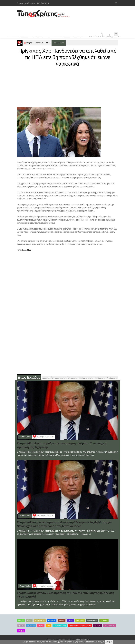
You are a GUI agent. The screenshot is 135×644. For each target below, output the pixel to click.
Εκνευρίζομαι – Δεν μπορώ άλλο (80, 626)
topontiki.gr (27, 250)
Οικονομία (52, 620)
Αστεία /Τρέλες (110, 626)
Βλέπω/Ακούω (40, 620)
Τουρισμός (31, 626)
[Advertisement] (68, 25)
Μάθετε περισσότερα (95, 642)
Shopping (21, 631)
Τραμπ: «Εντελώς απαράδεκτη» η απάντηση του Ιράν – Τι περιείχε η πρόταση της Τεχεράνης (62, 445)
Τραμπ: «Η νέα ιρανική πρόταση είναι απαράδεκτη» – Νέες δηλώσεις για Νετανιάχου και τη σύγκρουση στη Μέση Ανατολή (64, 524)
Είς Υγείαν (104, 620)
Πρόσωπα (97, 626)
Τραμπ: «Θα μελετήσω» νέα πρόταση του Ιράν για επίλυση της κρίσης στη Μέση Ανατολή (66, 595)
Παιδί (48, 626)
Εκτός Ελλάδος (59, 43)
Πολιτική (62, 620)
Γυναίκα (41, 626)
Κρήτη (29, 620)
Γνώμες (70, 620)
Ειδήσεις (21, 620)
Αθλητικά (21, 626)
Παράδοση (80, 620)
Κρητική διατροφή (60, 626)
